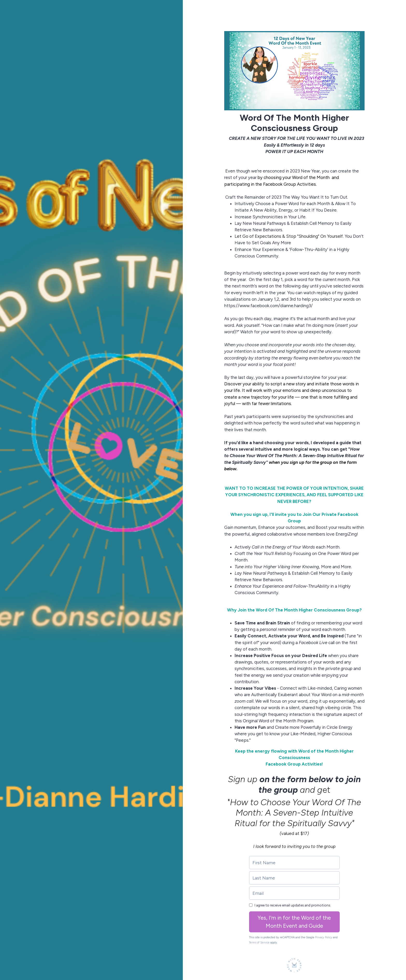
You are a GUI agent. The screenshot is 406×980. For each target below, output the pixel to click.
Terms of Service (259, 943)
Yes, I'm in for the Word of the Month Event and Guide (294, 922)
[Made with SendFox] (294, 965)
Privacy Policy (324, 937)
